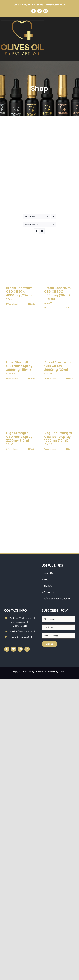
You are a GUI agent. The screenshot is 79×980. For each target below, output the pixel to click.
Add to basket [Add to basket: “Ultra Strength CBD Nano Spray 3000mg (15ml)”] (13, 379)
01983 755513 (36, 5)
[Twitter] (13, 649)
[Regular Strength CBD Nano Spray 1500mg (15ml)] (59, 408)
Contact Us (49, 592)
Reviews (47, 586)
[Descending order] (54, 216)
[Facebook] (7, 649)
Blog (46, 579)
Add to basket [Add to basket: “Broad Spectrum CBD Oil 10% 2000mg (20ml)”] (51, 379)
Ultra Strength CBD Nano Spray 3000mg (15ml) (19, 366)
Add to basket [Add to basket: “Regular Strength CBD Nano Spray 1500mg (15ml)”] (51, 449)
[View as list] (42, 231)
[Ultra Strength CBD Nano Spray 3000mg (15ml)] (20, 337)
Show (31, 224)
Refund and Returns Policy (57, 599)
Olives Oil (63, 672)
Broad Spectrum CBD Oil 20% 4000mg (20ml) (19, 292)
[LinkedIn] (27, 649)
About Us (48, 573)
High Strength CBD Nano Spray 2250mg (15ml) (19, 437)
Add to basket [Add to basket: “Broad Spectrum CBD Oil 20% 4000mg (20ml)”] (13, 304)
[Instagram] (20, 649)
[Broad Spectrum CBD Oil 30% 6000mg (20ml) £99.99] (59, 263)
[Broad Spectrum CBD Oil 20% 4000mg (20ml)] (20, 263)
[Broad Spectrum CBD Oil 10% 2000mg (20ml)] (59, 337)
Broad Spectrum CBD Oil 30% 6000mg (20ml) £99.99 (58, 293)
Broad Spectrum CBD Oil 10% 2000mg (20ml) (58, 366)
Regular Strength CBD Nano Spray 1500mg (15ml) (58, 437)
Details (32, 304)
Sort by (30, 216)
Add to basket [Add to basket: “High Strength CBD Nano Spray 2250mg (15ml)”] (13, 449)
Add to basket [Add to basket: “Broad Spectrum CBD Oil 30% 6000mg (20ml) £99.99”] (51, 308)
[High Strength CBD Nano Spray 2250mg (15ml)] (20, 408)
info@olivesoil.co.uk (56, 5)
